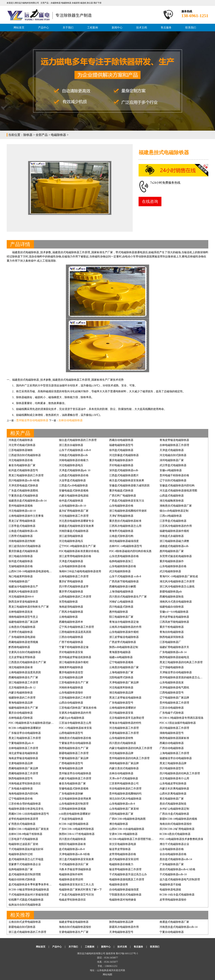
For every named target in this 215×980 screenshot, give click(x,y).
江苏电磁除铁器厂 (170, 642)
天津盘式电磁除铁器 (172, 450)
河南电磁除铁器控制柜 (22, 541)
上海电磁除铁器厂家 (121, 672)
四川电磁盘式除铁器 (121, 607)
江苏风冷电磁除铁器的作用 (176, 526)
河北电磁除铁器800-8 (21, 597)
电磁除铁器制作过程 (21, 854)
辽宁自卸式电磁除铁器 (173, 480)
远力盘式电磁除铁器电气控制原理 (180, 879)
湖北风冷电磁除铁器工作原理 (177, 581)
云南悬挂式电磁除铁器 (22, 627)
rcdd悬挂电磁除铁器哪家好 (75, 814)
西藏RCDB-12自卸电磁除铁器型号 (29, 814)
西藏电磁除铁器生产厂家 (23, 677)
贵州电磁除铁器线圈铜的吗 (125, 794)
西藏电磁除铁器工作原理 (23, 773)
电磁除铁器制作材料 (71, 874)
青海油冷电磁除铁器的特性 (125, 723)
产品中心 (44, 28)
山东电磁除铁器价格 (121, 506)
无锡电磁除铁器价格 (21, 566)
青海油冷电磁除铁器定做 (124, 622)
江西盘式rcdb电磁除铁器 (73, 485)
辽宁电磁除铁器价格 (21, 799)
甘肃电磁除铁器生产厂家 (74, 932)
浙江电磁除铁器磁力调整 (174, 541)
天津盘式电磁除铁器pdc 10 (75, 470)
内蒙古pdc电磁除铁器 (72, 718)
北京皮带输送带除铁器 (22, 657)
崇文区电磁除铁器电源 (123, 844)
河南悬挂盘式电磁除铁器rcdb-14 (179, 927)
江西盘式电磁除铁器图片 (124, 475)
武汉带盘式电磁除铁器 (173, 465)
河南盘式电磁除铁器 (21, 440)
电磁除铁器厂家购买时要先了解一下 (80, 890)
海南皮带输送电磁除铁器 (23, 758)
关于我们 (68, 28)
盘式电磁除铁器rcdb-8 (72, 849)
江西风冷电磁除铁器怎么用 (125, 526)
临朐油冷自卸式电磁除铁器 (25, 905)
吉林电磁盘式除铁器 (21, 718)
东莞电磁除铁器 (68, 602)
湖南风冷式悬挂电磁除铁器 (176, 602)
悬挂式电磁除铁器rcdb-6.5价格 (178, 869)
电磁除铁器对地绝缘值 (123, 900)
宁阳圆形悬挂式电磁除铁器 (125, 895)
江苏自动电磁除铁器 (172, 708)
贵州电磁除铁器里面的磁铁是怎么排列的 (184, 677)
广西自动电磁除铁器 (172, 748)
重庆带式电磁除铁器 (71, 592)
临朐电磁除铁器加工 (121, 561)
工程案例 (93, 28)
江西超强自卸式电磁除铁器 (25, 455)
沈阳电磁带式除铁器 (121, 677)
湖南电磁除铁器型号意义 (23, 617)
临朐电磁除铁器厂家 (21, 869)
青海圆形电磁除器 (120, 652)
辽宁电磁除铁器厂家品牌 (174, 698)
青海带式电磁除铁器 (121, 531)
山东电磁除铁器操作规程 (124, 632)
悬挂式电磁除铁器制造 (173, 804)
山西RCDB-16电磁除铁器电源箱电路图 (31, 571)
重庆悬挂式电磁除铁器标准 (125, 521)
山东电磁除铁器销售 (121, 738)
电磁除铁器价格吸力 (121, 864)
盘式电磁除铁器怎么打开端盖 (26, 859)
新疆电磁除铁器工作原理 (74, 753)
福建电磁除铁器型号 (121, 445)
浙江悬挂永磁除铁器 (71, 445)
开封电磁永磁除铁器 (121, 465)
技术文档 (142, 28)
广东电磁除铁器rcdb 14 (173, 652)
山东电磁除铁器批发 (172, 682)
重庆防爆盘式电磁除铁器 (23, 551)
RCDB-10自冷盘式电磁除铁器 (177, 895)
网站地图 (107, 975)
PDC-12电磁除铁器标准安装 (75, 728)
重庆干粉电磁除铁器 (172, 627)
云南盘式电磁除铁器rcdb (23, 531)
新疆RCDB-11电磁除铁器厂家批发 (29, 829)
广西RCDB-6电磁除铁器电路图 (127, 819)
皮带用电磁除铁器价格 (123, 854)
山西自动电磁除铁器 (71, 703)
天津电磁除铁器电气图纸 (174, 687)
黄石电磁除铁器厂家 (172, 799)
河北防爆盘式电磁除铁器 (124, 455)
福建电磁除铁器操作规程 (174, 531)
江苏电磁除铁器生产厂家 (74, 682)
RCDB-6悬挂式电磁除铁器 (175, 834)
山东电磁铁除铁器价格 (72, 566)
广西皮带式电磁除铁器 (123, 642)
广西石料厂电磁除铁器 (123, 496)
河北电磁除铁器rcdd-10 (22, 511)
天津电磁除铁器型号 (121, 932)
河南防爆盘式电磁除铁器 (74, 531)
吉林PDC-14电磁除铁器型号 (126, 546)
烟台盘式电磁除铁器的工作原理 (78, 440)
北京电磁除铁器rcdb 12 (22, 687)
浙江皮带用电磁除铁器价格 (75, 556)
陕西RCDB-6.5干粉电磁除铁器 (77, 834)
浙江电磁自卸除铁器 (21, 556)
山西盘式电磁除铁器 (172, 496)
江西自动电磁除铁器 (71, 637)
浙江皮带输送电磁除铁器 (124, 637)
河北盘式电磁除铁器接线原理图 (178, 491)
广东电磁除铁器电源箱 (22, 637)
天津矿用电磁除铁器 (121, 516)
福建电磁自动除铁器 (172, 607)
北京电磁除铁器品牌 (71, 677)
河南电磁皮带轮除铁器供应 (25, 783)
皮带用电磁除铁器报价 (173, 900)
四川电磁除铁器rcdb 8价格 (24, 480)
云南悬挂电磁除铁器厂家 (124, 667)
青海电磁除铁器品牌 (21, 703)
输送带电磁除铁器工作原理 (125, 869)
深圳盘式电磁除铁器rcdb (124, 470)
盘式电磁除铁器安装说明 (124, 859)
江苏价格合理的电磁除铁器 (25, 804)
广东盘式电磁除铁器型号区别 (76, 895)
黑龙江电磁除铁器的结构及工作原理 (181, 662)
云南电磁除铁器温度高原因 (25, 672)
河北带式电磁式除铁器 (22, 445)
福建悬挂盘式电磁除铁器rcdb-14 (28, 501)
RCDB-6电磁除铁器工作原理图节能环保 (133, 839)
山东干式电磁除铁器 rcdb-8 (75, 450)
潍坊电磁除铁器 (119, 824)
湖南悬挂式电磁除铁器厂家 (176, 506)
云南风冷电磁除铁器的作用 (125, 627)
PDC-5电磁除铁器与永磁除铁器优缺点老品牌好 (36, 723)
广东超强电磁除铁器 (71, 819)
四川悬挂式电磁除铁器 (123, 743)
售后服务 (166, 28)
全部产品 (42, 135)
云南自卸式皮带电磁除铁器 (25, 922)
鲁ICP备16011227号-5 (127, 953)
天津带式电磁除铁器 (21, 632)
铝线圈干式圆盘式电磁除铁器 (26, 900)
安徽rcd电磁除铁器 (171, 470)
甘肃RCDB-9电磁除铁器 (123, 834)
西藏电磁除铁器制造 (172, 597)
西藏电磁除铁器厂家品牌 (23, 768)
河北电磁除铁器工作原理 (74, 516)
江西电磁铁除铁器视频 (72, 809)
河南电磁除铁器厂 (19, 581)
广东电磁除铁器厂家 (172, 864)
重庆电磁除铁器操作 (121, 460)
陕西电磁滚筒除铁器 (172, 637)
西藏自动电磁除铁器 (121, 440)
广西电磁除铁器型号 (71, 763)
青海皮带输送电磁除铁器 (174, 440)
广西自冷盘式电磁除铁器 (174, 814)
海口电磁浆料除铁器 (21, 576)
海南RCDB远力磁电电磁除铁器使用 (80, 571)
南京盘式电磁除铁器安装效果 (127, 480)
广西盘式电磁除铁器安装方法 (127, 501)
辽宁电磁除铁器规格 (121, 662)
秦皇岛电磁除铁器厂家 (22, 465)
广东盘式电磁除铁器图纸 (23, 491)
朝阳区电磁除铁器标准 (72, 844)
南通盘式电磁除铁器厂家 (174, 922)
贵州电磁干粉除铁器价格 (174, 475)
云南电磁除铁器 (68, 617)
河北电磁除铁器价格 (21, 460)
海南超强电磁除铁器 (71, 607)
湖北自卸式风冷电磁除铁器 (125, 799)
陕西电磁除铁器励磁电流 (174, 657)
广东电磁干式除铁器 (172, 713)
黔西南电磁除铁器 (19, 647)
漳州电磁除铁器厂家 (172, 460)
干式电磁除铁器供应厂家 (74, 864)
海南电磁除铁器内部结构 (23, 794)
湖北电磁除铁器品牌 (121, 693)
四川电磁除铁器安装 (121, 713)
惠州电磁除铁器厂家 (172, 551)
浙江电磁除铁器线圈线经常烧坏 (128, 511)
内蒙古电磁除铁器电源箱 (74, 496)
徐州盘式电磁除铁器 (121, 450)
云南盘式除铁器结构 (121, 536)
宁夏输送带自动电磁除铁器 (75, 743)
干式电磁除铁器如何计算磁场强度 (29, 895)
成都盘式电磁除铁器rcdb (174, 546)
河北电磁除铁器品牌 (121, 753)
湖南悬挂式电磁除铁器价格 (75, 738)
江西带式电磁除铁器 (21, 536)
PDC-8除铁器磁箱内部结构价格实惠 (130, 551)
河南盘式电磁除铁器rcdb (73, 455)
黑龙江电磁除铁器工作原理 (25, 738)
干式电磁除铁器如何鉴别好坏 (26, 849)
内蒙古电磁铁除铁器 (21, 693)
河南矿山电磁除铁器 (121, 602)
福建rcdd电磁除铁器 (121, 657)
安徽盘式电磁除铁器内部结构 (177, 485)
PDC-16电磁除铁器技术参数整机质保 (181, 839)
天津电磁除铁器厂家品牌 (124, 682)
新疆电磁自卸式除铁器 (22, 927)
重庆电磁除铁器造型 (71, 672)
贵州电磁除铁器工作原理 (174, 703)
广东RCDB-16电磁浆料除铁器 (77, 829)
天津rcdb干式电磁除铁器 (124, 778)
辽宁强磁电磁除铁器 (172, 667)
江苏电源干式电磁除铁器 (23, 839)
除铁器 (28, 135)
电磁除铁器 (58, 135)
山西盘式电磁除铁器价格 (74, 475)
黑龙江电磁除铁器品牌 (173, 763)
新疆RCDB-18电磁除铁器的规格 (178, 819)
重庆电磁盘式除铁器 (121, 491)
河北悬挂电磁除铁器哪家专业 (76, 521)
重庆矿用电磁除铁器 (71, 581)
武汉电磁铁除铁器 (120, 571)
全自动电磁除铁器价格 (173, 854)
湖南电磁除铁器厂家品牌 (124, 763)
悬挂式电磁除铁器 (69, 252)
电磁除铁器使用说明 (71, 879)
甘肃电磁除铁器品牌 (21, 763)
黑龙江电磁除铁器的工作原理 (26, 475)
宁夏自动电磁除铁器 (172, 932)
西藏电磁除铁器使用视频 (23, 642)
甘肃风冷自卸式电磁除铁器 (25, 652)
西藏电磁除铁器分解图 (123, 586)
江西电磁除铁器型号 (172, 693)
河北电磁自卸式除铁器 (173, 455)
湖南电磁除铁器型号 (172, 733)
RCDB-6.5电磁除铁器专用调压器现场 (181, 718)
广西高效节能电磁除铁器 (124, 581)
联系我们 (191, 28)
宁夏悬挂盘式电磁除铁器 (23, 496)
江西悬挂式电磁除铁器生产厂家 (27, 662)
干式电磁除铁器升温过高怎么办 (128, 874)
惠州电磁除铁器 (119, 612)
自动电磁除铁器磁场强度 (124, 890)
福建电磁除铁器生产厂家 (23, 708)
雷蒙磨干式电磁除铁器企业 (25, 864)
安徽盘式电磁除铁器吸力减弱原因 (129, 485)
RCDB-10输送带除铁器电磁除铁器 (29, 890)
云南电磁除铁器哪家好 (123, 708)
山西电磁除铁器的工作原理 (75, 597)
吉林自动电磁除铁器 (71, 420)
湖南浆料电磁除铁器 (71, 667)
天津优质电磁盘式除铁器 (23, 485)
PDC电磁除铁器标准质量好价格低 (79, 551)
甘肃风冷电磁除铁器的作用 (75, 713)
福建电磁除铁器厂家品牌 (23, 622)
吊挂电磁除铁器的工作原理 (125, 788)
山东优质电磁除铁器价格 (124, 556)
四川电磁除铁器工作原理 (174, 728)
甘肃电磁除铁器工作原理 (124, 733)
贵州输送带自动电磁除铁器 (32, 420)
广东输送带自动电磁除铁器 (25, 733)
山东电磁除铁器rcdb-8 (122, 804)
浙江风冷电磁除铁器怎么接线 (177, 586)
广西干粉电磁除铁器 (71, 642)
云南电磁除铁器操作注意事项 (26, 516)
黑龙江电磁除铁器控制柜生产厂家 (29, 607)
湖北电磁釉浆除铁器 (172, 501)
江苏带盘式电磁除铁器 (173, 521)
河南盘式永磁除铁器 (172, 536)
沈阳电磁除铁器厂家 (121, 814)
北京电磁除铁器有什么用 (174, 778)
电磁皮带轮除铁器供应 (72, 900)
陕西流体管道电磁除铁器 (23, 602)
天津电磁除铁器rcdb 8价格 (74, 854)
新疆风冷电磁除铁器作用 (124, 927)
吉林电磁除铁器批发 (21, 612)
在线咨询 (150, 202)
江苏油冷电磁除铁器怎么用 (75, 723)
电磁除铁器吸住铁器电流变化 (26, 809)
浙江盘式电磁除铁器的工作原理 (27, 932)
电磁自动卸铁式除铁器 (22, 879)
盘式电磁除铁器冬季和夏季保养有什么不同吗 (35, 884)
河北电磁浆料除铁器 (121, 687)
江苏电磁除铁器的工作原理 (75, 698)
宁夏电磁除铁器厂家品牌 (74, 758)
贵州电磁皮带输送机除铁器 (75, 657)
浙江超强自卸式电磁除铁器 (25, 546)
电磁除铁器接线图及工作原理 (127, 879)
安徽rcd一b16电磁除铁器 (174, 612)
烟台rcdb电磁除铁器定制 (174, 511)
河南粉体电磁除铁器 (71, 687)
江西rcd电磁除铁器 (171, 516)
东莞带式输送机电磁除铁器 (176, 556)
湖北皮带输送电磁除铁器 (23, 753)
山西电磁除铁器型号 (71, 733)
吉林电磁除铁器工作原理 (174, 445)
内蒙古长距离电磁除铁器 (174, 788)
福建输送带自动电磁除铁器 (176, 758)
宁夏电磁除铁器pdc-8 (21, 743)
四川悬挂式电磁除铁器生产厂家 (128, 597)
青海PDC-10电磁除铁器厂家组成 (179, 576)
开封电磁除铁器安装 (71, 652)
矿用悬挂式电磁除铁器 (22, 824)
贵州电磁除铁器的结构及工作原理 (129, 758)
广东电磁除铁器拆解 (71, 794)
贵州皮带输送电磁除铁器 (174, 617)
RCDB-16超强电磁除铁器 (74, 824)
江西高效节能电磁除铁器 (174, 622)
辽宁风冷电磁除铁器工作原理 (76, 627)
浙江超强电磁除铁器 (71, 536)
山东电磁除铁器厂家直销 (124, 809)
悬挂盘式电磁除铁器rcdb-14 (176, 859)
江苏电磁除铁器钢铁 (21, 450)
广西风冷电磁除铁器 (71, 612)
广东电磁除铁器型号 (121, 703)
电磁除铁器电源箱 (170, 890)
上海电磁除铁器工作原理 (174, 753)
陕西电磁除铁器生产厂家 (74, 748)
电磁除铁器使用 (119, 884)
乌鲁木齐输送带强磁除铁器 (75, 869)
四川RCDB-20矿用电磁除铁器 (177, 829)
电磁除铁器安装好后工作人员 (76, 884)
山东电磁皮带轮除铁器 (173, 783)
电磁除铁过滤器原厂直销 (23, 844)
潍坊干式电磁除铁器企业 (174, 844)
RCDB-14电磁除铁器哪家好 (25, 728)
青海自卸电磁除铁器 (172, 632)
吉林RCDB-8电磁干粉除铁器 (25, 834)
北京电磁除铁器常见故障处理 (127, 718)
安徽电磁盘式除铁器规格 (74, 491)
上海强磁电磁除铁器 (121, 592)
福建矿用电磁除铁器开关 (174, 647)
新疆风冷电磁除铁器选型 (23, 592)
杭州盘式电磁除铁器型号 (23, 470)
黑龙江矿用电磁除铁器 (22, 521)
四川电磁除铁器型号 (172, 768)
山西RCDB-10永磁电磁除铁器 (127, 829)
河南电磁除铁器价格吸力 (74, 460)
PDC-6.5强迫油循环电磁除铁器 (178, 723)
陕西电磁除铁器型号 (21, 778)
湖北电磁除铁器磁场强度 (124, 541)
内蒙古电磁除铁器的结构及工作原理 (131, 748)
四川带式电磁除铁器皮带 (74, 586)
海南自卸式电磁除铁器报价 (176, 824)
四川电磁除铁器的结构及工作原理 (180, 773)
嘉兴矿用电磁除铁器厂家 (74, 511)
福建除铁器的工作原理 (22, 698)
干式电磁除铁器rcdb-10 (173, 874)
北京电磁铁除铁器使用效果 (75, 799)
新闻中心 (117, 28)
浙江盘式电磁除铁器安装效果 (76, 859)
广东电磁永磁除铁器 (21, 788)
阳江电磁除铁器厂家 (121, 617)
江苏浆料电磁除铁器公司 (124, 783)
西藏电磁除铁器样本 (71, 622)
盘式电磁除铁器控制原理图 (25, 874)
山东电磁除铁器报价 (71, 693)
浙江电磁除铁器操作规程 (74, 662)
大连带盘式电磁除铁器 (72, 480)
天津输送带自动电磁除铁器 (176, 672)
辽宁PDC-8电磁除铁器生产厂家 (77, 546)
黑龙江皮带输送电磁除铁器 (125, 698)
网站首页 (19, 28)
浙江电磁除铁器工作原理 (23, 682)
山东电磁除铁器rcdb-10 (73, 506)
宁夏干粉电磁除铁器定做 (74, 647)
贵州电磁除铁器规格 (21, 506)
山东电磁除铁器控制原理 (74, 804)
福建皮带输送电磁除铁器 (74, 922)
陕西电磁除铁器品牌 (121, 922)
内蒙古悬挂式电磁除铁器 (124, 768)
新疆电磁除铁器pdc (171, 592)
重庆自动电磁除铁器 (21, 713)
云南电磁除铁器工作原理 (74, 576)
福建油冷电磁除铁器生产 (23, 586)
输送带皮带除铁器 (120, 849)
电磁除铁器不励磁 (170, 884)
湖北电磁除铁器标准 (21, 667)
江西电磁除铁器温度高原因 (75, 632)
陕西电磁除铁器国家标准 (174, 738)
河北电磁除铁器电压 (71, 465)
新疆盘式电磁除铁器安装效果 (76, 526)
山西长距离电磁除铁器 (173, 794)
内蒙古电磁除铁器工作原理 (75, 778)
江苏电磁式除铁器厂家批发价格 (78, 708)
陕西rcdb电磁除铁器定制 (124, 647)
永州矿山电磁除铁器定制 (174, 809)
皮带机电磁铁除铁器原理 (23, 819)
